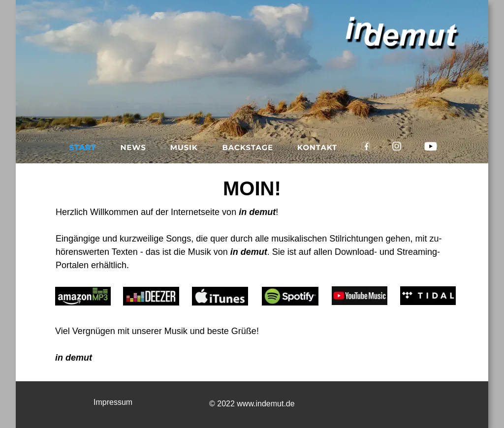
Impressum (113, 402)
